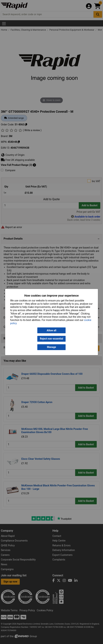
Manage (52, 347)
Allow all (51, 330)
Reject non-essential (51, 339)
